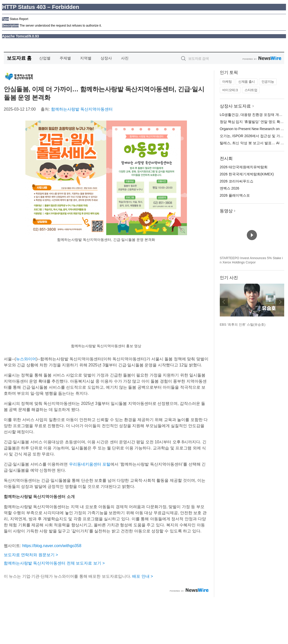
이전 (224, 302)
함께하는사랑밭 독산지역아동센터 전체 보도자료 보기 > (54, 563)
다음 (280, 302)
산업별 (45, 58)
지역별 (86, 58)
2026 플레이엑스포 (235, 195)
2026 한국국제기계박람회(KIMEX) (247, 174)
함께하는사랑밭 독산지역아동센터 (82, 109)
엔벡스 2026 (230, 188)
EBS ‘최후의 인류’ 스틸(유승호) (243, 325)
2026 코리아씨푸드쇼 (237, 181)
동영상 (226, 211)
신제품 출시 (247, 82)
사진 (125, 58)
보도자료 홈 (19, 58)
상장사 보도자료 (235, 106)
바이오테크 (230, 90)
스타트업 (251, 90)
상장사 (106, 58)
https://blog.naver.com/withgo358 (52, 546)
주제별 (65, 58)
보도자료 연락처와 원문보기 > (31, 555)
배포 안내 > (142, 576)
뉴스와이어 (26, 359)
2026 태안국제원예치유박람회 (244, 167)
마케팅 (227, 82)
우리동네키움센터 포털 (90, 464)
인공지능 (268, 82)
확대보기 (182, 231)
